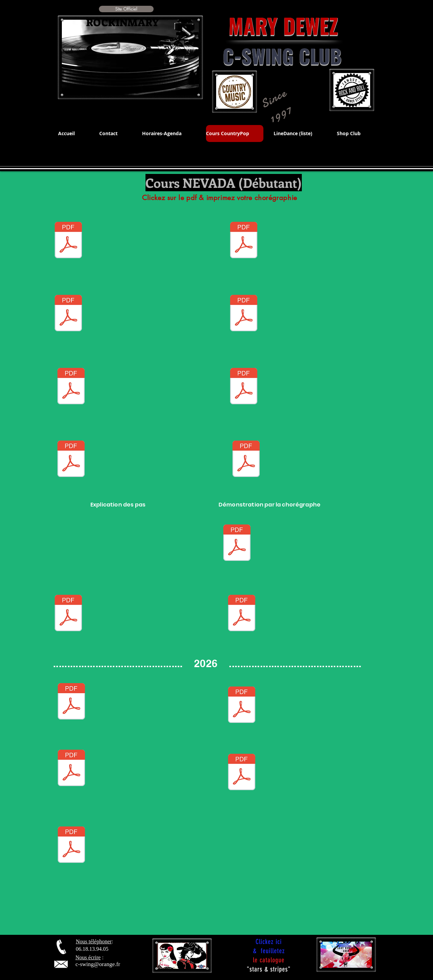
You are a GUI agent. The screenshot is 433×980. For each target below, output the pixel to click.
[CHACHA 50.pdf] (244, 241)
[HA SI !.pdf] (71, 460)
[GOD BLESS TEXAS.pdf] (242, 773)
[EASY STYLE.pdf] (68, 241)
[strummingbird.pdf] (237, 544)
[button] (126, 9)
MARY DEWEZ (272, 25)
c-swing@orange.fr (98, 964)
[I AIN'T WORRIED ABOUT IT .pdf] (71, 769)
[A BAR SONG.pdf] (242, 614)
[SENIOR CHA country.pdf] (68, 614)
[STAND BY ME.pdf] (68, 314)
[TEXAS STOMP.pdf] (71, 702)
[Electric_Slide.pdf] (71, 387)
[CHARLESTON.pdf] (244, 314)
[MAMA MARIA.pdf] (246, 460)
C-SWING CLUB (282, 56)
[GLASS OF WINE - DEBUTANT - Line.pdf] (71, 845)
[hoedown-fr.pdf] (242, 706)
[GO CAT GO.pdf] (244, 387)
